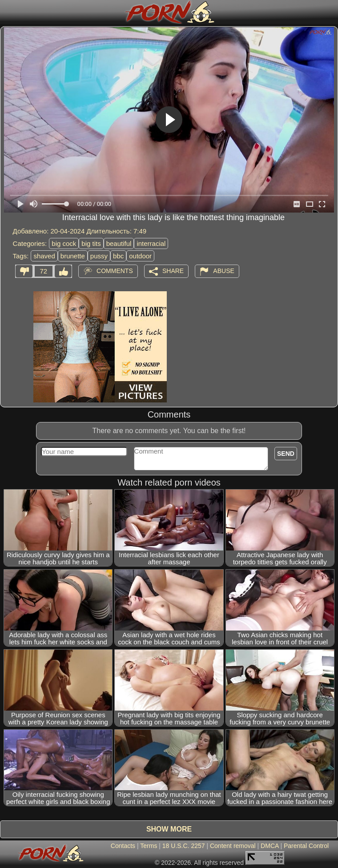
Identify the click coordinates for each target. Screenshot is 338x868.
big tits (91, 243)
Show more (169, 829)
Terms (149, 846)
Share (173, 271)
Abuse (223, 271)
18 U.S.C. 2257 (184, 846)
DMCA (270, 846)
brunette (73, 256)
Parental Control (306, 846)
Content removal (233, 846)
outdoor (140, 256)
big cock (64, 243)
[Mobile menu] (8, 12)
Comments (115, 271)
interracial (151, 243)
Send (286, 454)
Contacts (123, 846)
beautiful (119, 243)
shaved (44, 256)
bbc (118, 256)
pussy (99, 256)
